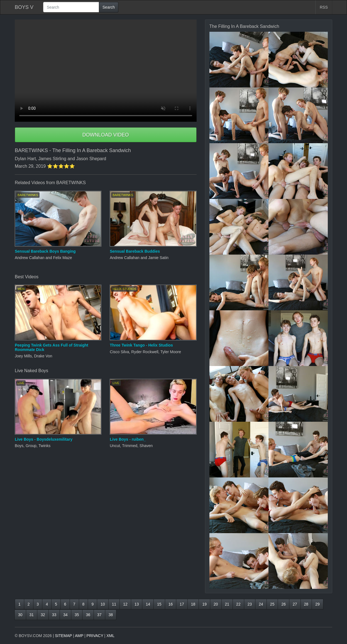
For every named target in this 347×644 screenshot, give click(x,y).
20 (216, 604)
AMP (79, 636)
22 (238, 604)
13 (137, 604)
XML (110, 636)
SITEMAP (63, 636)
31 (32, 615)
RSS (324, 7)
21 (227, 604)
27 (295, 604)
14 (148, 604)
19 (204, 604)
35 (77, 615)
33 (54, 615)
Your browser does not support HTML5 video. (106, 71)
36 (88, 615)
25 (272, 604)
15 (159, 604)
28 (306, 604)
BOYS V (24, 7)
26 (284, 604)
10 (103, 604)
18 (193, 604)
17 (182, 604)
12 (125, 604)
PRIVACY (95, 636)
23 (250, 604)
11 (114, 604)
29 (317, 604)
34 (65, 615)
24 (261, 604)
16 (171, 604)
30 (20, 615)
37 (99, 615)
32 (43, 615)
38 (111, 615)
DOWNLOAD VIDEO (106, 135)
